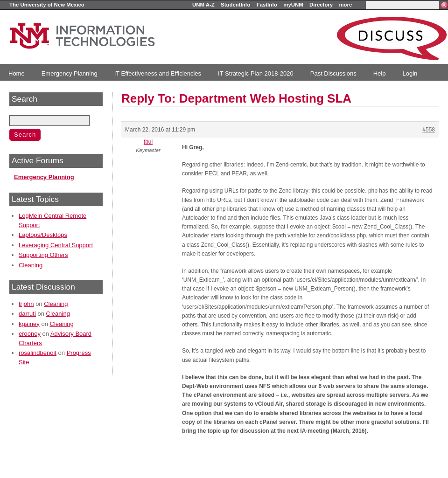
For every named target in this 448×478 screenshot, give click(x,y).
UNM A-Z (203, 5)
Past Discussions (333, 73)
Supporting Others (43, 255)
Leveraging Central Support (56, 245)
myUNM (293, 5)
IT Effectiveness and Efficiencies (158, 73)
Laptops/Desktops (43, 235)
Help (380, 73)
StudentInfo (235, 5)
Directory (321, 5)
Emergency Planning (70, 73)
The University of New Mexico (47, 5)
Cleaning (31, 265)
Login (410, 73)
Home (17, 73)
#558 (429, 130)
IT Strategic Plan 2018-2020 (256, 73)
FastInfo (267, 5)
